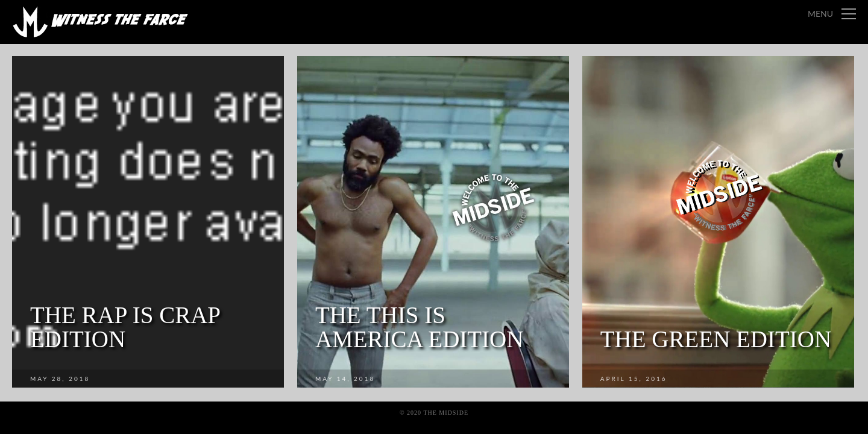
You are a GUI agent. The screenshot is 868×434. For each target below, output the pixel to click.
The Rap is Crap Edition (125, 327)
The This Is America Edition (420, 327)
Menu (820, 14)
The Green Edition (716, 339)
